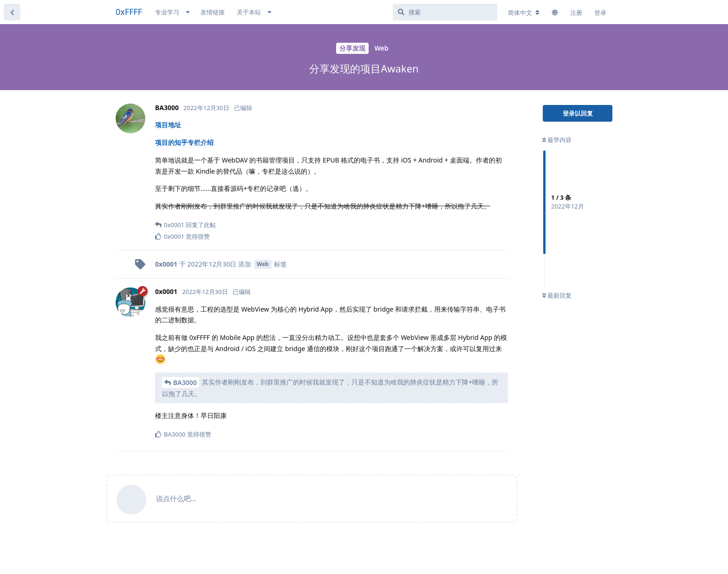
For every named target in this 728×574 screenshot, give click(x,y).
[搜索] (445, 12)
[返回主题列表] (12, 12)
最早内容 (557, 140)
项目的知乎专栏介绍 (184, 142)
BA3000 (185, 382)
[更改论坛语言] (524, 13)
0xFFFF (129, 12)
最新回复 (557, 295)
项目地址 (168, 125)
